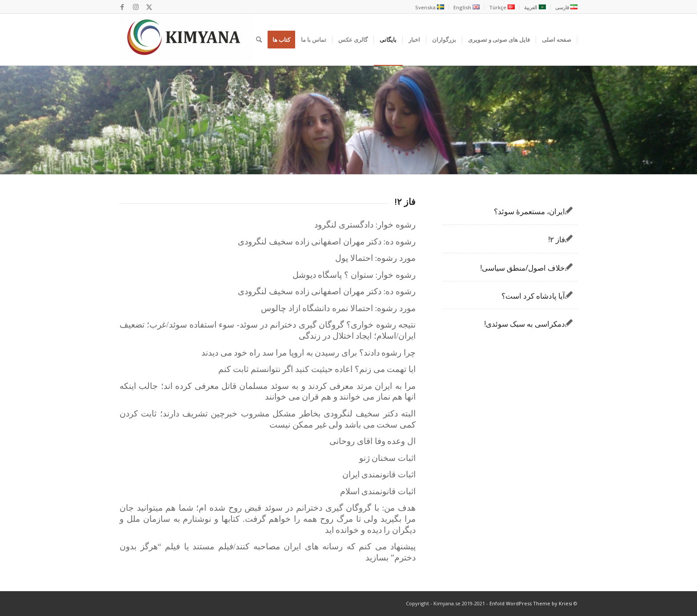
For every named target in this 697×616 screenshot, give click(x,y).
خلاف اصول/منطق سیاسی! (523, 268)
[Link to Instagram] (136, 7)
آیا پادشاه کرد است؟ (533, 296)
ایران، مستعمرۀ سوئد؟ (529, 211)
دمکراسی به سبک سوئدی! (525, 324)
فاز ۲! (557, 239)
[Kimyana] (186, 40)
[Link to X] (149, 7)
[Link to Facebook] (122, 7)
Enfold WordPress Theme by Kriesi (531, 603)
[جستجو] (259, 40)
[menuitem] (564, 7)
